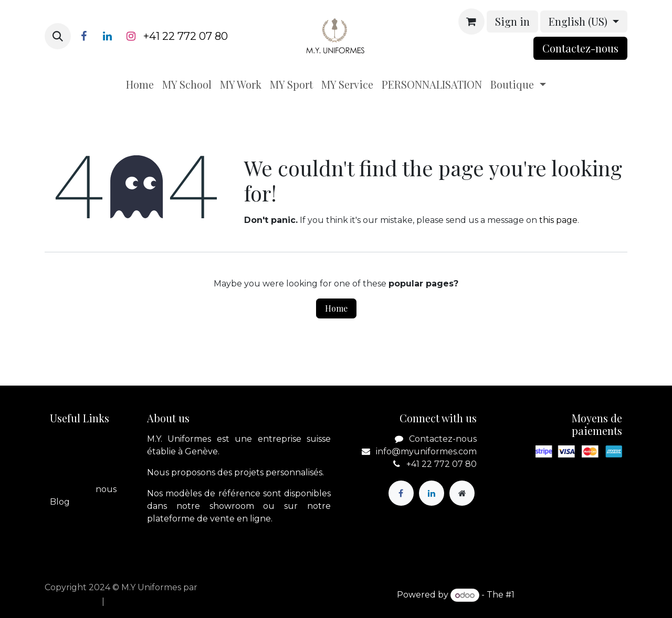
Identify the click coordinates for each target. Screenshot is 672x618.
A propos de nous (87, 451)
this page (558, 220)
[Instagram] (131, 36)
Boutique (70, 464)
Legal (61, 477)
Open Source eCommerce (572, 595)
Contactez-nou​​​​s (580, 48)
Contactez (72, 489)
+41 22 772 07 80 (186, 36)
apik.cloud (221, 587)
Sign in (512, 21)
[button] (58, 36)
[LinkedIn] (107, 36)
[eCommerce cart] (471, 22)
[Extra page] (462, 493)
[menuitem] (140, 84)
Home (336, 308)
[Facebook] (83, 36)
